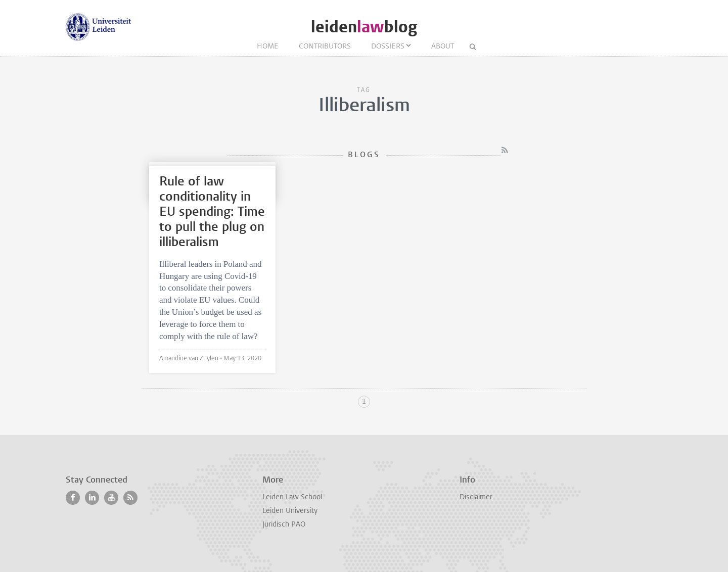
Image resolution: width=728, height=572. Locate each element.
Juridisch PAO (284, 525)
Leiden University (290, 511)
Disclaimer (476, 497)
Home (268, 47)
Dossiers (388, 47)
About (443, 47)
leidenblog (364, 27)
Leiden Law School (292, 497)
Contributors (325, 47)
